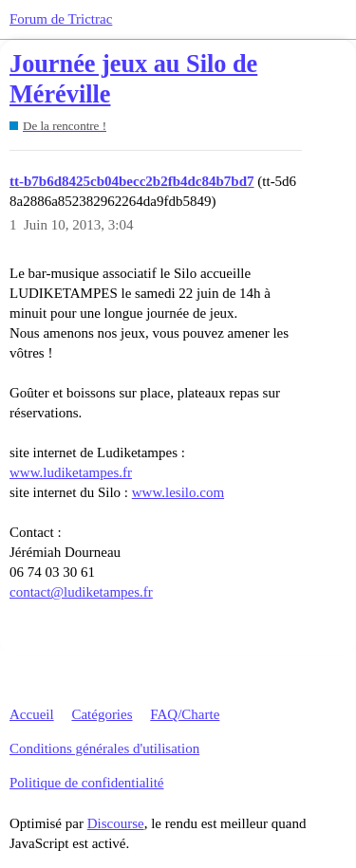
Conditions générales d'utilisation (104, 748)
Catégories (102, 714)
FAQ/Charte (185, 714)
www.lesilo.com (178, 492)
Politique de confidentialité (86, 783)
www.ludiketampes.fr (71, 472)
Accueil (32, 714)
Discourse (116, 823)
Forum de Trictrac (61, 19)
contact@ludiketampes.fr (81, 592)
